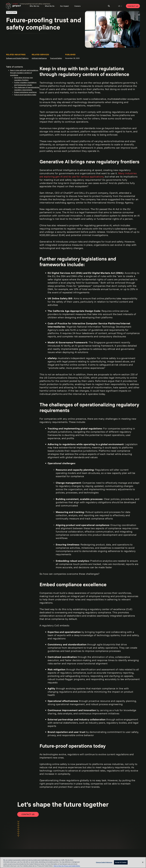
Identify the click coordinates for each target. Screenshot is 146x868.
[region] (73, 863)
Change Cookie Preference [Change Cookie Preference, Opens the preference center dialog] (104, 862)
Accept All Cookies (121, 862)
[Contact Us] (28, 814)
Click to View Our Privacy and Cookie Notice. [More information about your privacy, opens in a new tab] (67, 866)
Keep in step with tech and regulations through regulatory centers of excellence (24, 73)
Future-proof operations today (25, 95)
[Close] (143, 862)
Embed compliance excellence (25, 92)
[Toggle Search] (109, 6)
